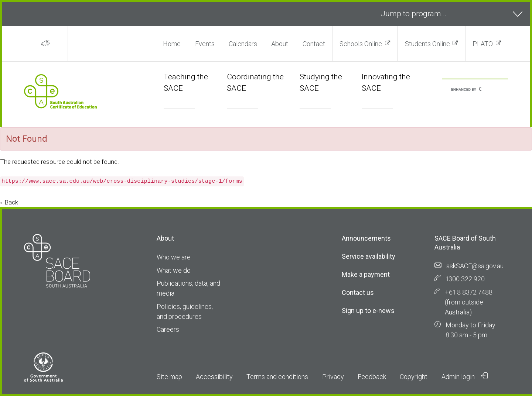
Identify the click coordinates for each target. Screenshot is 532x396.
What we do (174, 270)
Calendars (243, 44)
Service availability (369, 256)
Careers (168, 329)
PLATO (483, 44)
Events (205, 44)
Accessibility (214, 377)
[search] (466, 90)
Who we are (174, 257)
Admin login (465, 376)
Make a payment (366, 274)
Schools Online (361, 44)
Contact (314, 44)
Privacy (333, 377)
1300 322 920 (465, 279)
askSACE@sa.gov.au (475, 266)
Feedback (372, 377)
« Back (9, 202)
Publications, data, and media (188, 288)
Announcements (366, 238)
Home (172, 44)
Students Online (427, 44)
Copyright (414, 377)
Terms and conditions (277, 377)
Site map (169, 377)
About (280, 44)
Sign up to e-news (368, 311)
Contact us (358, 292)
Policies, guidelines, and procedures (185, 311)
